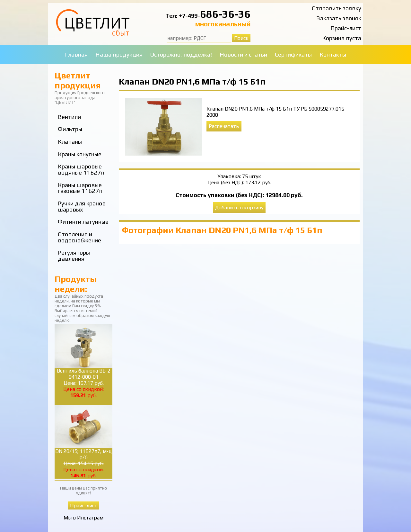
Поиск (241, 38)
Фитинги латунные (83, 222)
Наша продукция (119, 54)
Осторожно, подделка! (181, 54)
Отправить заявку (337, 8)
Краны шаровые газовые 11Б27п (80, 188)
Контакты (333, 54)
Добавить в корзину (239, 207)
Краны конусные (80, 154)
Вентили (69, 117)
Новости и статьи (243, 54)
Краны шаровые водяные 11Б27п (81, 169)
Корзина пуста (342, 38)
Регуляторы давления (74, 256)
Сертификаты (293, 54)
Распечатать (224, 126)
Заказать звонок (339, 18)
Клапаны (70, 142)
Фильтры (70, 129)
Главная (76, 54)
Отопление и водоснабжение (79, 237)
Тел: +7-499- (183, 16)
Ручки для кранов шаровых (82, 206)
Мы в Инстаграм (83, 518)
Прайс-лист (346, 28)
